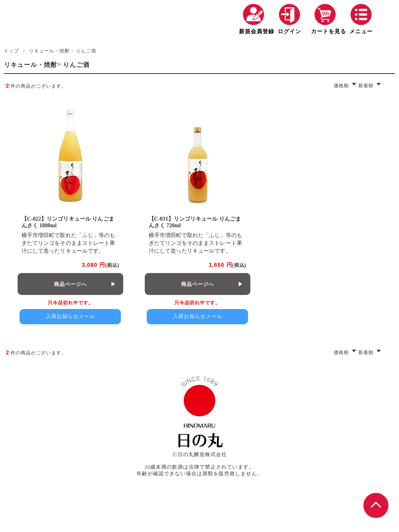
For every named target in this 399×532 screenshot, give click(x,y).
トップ (12, 51)
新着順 (366, 86)
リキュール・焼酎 (49, 51)
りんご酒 (86, 51)
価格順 (341, 86)
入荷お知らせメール (70, 316)
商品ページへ (70, 284)
